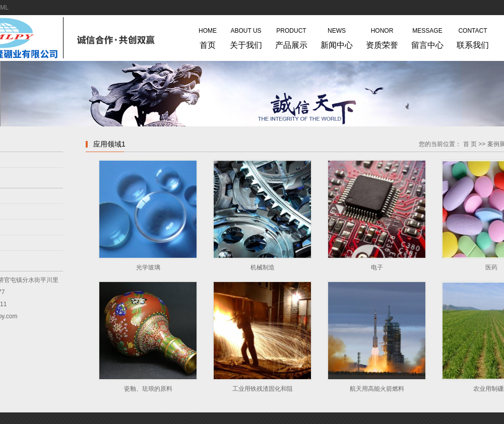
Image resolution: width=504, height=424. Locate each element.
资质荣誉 (382, 36)
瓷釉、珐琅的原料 (148, 389)
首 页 (470, 144)
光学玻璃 (148, 267)
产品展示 (291, 36)
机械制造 (263, 267)
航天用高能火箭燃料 (377, 389)
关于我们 (246, 36)
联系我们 (473, 36)
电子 (377, 267)
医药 (491, 267)
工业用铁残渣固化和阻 (263, 389)
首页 (208, 36)
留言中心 (427, 36)
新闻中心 (337, 36)
